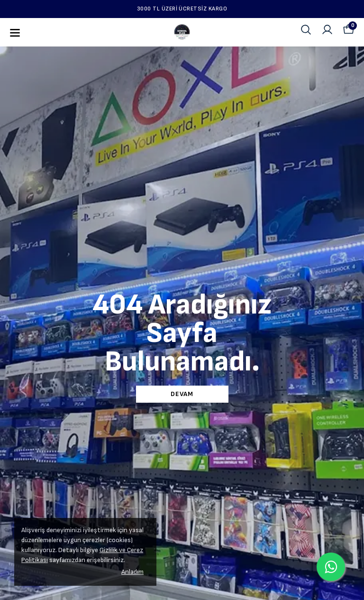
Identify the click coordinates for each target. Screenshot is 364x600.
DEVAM (182, 394)
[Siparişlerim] (327, 30)
